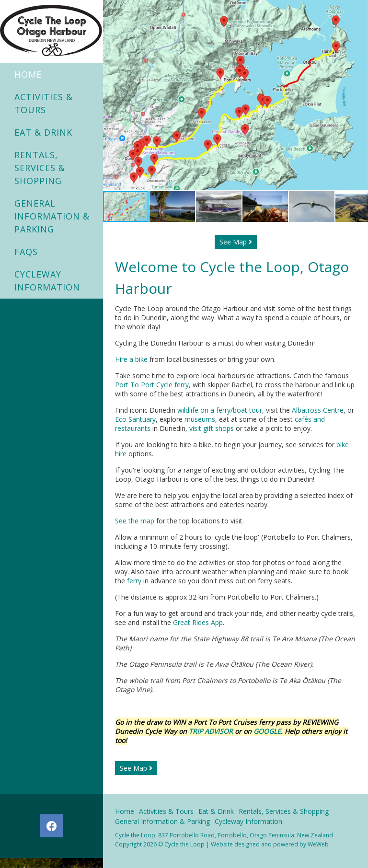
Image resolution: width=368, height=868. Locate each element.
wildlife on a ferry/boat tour (220, 410)
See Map (236, 242)
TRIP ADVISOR (212, 731)
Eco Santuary (135, 419)
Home (28, 74)
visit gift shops (212, 428)
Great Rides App (198, 622)
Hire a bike (131, 359)
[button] (359, 95)
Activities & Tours (44, 103)
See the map (135, 521)
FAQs (26, 252)
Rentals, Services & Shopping (40, 168)
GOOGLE (267, 731)
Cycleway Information (47, 281)
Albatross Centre (318, 410)
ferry (134, 581)
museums (200, 419)
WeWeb (318, 844)
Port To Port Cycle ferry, (154, 385)
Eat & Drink (43, 132)
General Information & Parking (52, 216)
